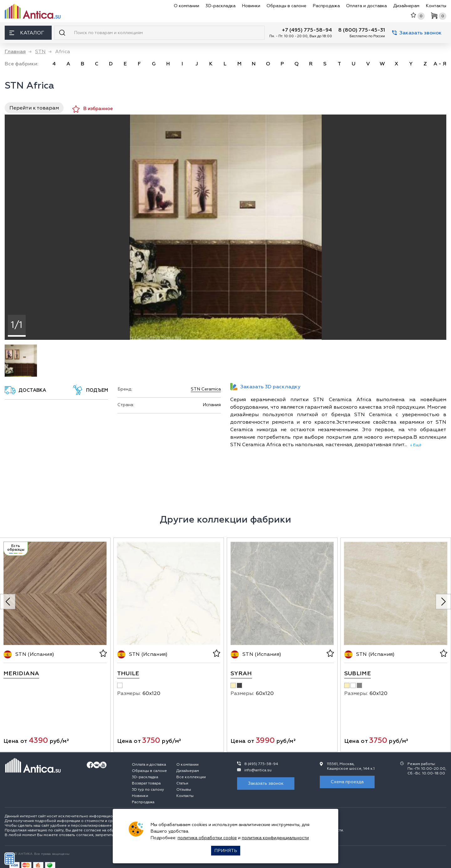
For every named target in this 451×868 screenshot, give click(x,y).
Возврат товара (146, 783)
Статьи (182, 783)
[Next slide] (443, 602)
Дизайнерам (406, 6)
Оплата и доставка (366, 6)
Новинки (251, 6)
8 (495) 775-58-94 (261, 764)
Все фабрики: (22, 64)
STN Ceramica (206, 389)
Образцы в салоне (286, 6)
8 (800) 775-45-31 (362, 30)
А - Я (440, 64)
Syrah (241, 674)
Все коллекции (191, 777)
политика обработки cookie (207, 838)
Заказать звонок (417, 33)
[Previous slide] (8, 602)
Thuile (128, 674)
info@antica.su (258, 770)
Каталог (27, 33)
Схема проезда (347, 782)
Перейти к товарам (34, 108)
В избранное (93, 109)
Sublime (358, 674)
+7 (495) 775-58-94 (307, 30)
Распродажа (326, 6)
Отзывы (184, 790)
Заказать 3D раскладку (265, 387)
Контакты (436, 6)
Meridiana (21, 674)
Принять (226, 851)
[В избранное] (103, 654)
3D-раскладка (220, 6)
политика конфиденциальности (275, 838)
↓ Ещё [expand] (414, 445)
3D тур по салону (148, 790)
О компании (187, 6)
